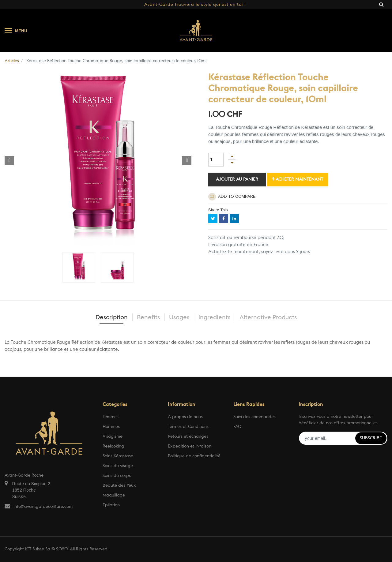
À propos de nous (185, 417)
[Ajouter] (232, 156)
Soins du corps (117, 476)
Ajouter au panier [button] (237, 179)
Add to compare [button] (232, 197)
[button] (9, 161)
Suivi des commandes (254, 417)
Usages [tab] (179, 317)
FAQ (237, 427)
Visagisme (113, 436)
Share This (218, 210)
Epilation (111, 505)
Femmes (111, 417)
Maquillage (114, 495)
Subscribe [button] (371, 438)
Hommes (111, 427)
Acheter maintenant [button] (298, 179)
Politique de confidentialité (194, 456)
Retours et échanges (188, 436)
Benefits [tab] (148, 317)
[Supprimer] (232, 163)
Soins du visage (118, 466)
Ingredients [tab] (214, 317)
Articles (12, 61)
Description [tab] (112, 317)
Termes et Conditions (188, 427)
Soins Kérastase (118, 456)
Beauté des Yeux (119, 485)
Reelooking (113, 446)
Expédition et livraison (190, 446)
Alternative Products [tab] (268, 317)
